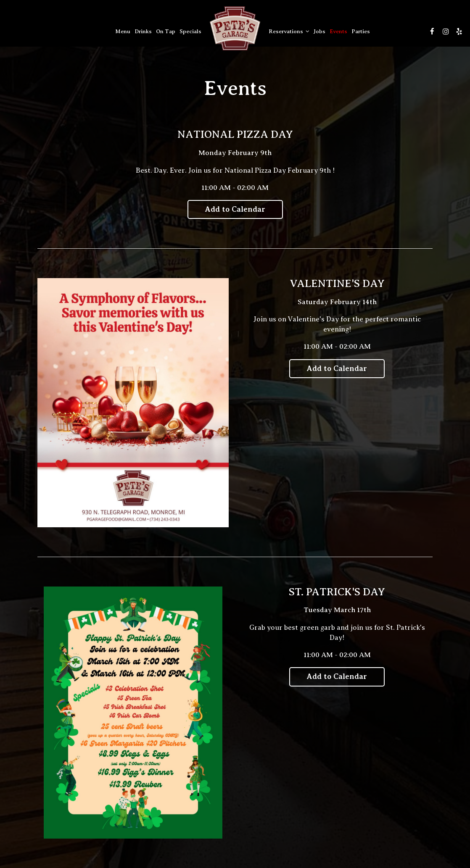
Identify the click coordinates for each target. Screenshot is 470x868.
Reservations (289, 31)
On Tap (166, 31)
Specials (190, 31)
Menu (123, 31)
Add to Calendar (235, 209)
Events (338, 31)
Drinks (143, 31)
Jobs (319, 31)
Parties (361, 31)
